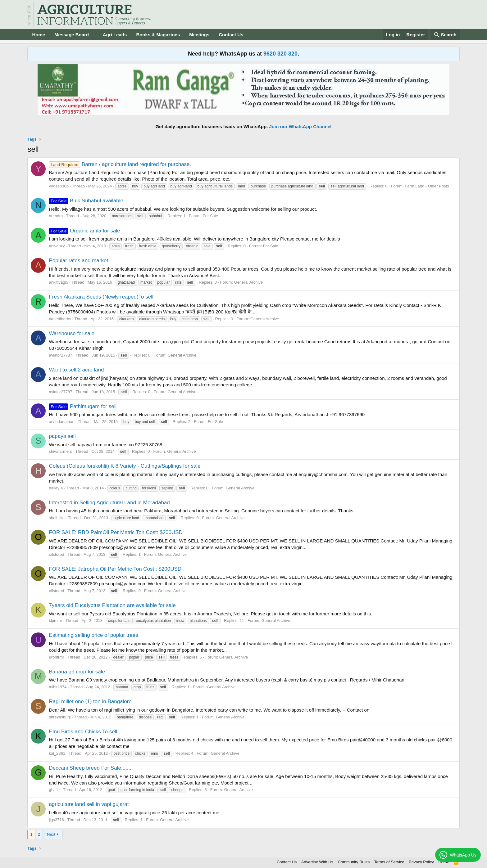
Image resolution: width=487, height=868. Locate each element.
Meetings (199, 35)
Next (51, 834)
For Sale (210, 216)
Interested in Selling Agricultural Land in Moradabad (109, 503)
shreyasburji (60, 717)
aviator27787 (60, 355)
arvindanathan (61, 422)
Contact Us (231, 35)
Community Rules (354, 862)
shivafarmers (60, 451)
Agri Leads (115, 35)
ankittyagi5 (58, 282)
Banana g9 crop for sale (77, 672)
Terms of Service (389, 862)
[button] (94, 35)
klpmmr (55, 621)
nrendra (56, 216)
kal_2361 (57, 753)
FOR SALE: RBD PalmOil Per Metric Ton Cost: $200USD (116, 532)
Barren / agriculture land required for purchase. (120, 164)
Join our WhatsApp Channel (300, 126)
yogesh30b (59, 186)
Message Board (72, 35)
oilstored (56, 554)
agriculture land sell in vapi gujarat (89, 804)
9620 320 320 (280, 54)
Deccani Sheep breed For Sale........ (91, 768)
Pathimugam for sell (83, 406)
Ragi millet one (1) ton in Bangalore (90, 702)
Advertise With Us (317, 862)
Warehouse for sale (72, 333)
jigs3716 (56, 820)
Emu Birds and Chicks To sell (83, 732)
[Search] (445, 35)
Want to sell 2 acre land (76, 370)
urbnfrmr (56, 657)
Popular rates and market (78, 261)
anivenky (57, 246)
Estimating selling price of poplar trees (93, 635)
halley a (56, 488)
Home (39, 35)
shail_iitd (57, 518)
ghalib (54, 790)
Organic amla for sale (84, 231)
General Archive (249, 282)
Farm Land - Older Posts (427, 186)
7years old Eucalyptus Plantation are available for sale (112, 605)
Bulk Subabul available (86, 201)
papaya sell (62, 436)
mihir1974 (58, 687)
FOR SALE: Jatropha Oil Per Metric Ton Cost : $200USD (115, 569)
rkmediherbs (60, 319)
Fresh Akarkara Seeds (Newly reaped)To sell (101, 297)
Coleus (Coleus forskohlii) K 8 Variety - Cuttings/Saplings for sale (125, 466)
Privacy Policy (421, 862)
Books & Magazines (158, 35)
